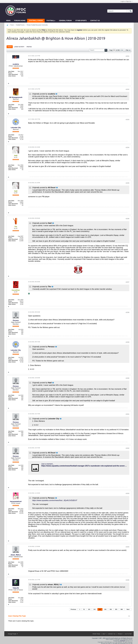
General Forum (65, 21)
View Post (56, 94)
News (8, 21)
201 (111, 609)
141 (95, 609)
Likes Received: (13, 74)
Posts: (10, 73)
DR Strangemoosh (16, 97)
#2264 (127, 547)
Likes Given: (12, 76)
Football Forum (36, 21)
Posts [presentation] (10, 47)
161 (105, 609)
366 (122, 609)
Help (104, 634)
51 (84, 609)
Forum (12, 25)
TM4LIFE (16, 588)
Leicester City (16, 128)
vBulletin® (123, 641)
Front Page (96, 634)
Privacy (120, 634)
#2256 (127, 219)
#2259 (127, 342)
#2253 (127, 120)
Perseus (16, 320)
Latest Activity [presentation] (19, 47)
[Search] (118, 11)
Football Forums (20, 25)
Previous (73, 609)
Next (128, 609)
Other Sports (81, 21)
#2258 (127, 312)
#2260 (127, 378)
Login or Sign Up (126, 1)
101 (89, 609)
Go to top (128, 634)
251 (116, 609)
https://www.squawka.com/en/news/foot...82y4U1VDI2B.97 (55, 500)
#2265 (127, 580)
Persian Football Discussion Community (37, 25)
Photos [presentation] (29, 47)
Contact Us (95, 21)
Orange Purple (13, 634)
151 (100, 609)
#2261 (127, 414)
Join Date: (11, 71)
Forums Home (20, 21)
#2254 (127, 148)
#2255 (127, 183)
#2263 (127, 493)
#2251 (127, 56)
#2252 (127, 89)
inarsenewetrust (16, 501)
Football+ (51, 21)
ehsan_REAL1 (16, 555)
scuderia (16, 64)
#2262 (127, 448)
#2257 (127, 282)
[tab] (10, 47)
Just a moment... (48, 464)
